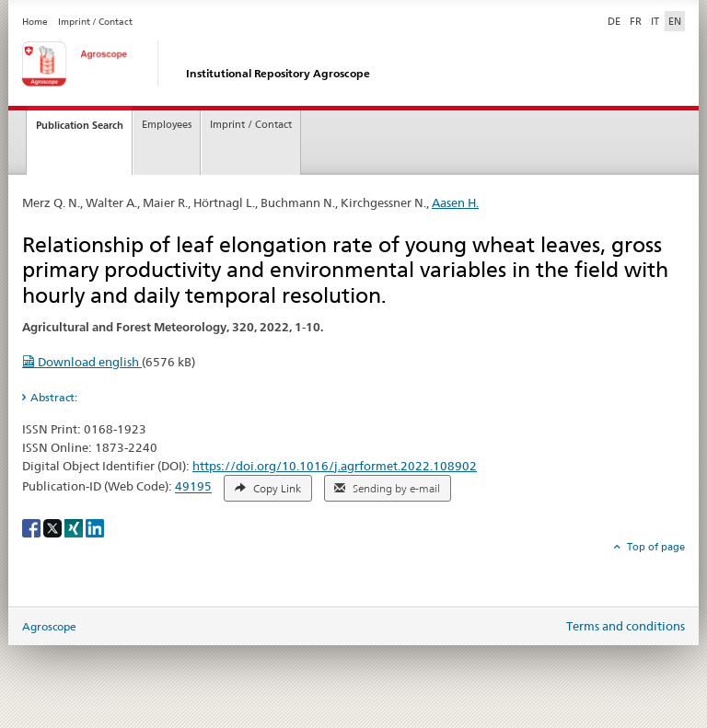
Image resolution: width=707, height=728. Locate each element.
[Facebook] (33, 527)
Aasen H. (455, 202)
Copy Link (268, 489)
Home (35, 22)
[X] (54, 527)
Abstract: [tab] (54, 397)
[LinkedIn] (95, 527)
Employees (167, 125)
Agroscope (49, 626)
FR (636, 21)
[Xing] (75, 527)
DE (616, 20)
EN (675, 21)
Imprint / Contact (95, 22)
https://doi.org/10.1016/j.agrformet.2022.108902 (335, 466)
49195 (193, 487)
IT (655, 21)
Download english (82, 362)
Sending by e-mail (387, 489)
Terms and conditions (626, 626)
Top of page (655, 547)
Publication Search (80, 125)
